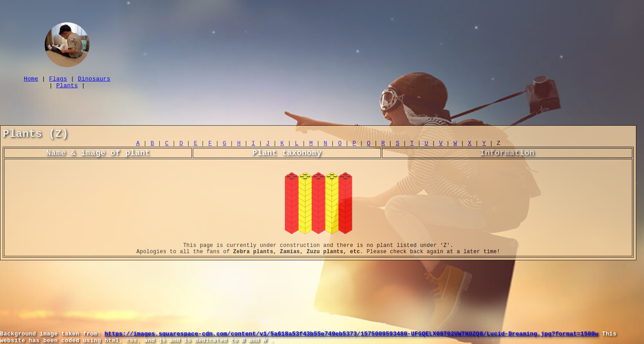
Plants (67, 89)
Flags (58, 81)
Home (31, 81)
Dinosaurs (94, 81)
